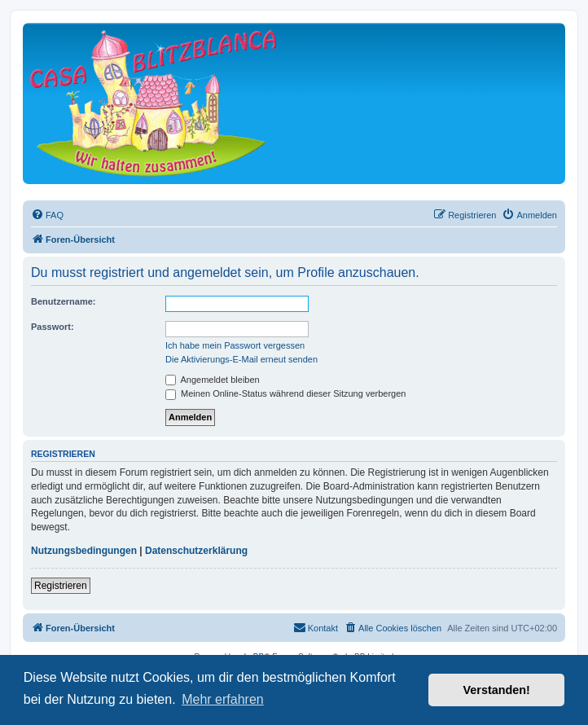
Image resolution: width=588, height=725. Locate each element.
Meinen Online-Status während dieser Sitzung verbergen (285, 393)
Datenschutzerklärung (196, 551)
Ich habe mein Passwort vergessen (235, 345)
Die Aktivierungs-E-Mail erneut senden (241, 359)
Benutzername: (63, 301)
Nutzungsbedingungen (84, 551)
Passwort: (53, 327)
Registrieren (61, 586)
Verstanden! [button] (497, 690)
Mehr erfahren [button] (223, 699)
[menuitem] (47, 215)
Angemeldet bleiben (213, 380)
